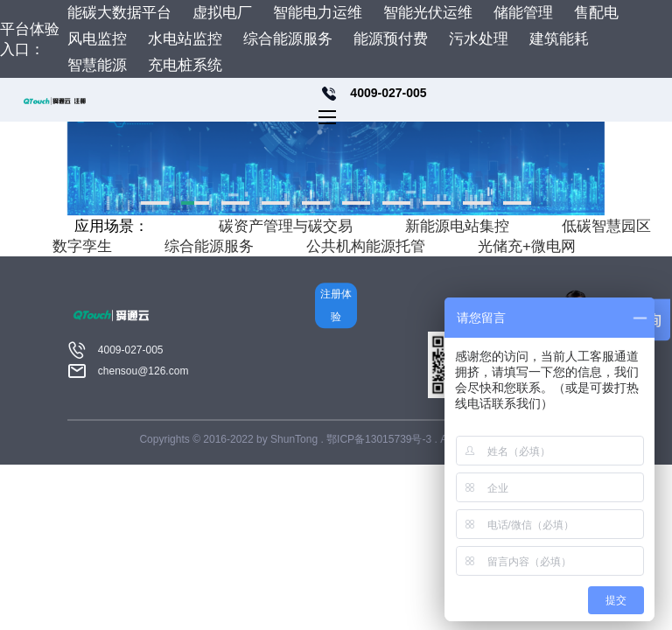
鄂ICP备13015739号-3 (380, 439)
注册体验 (336, 305)
